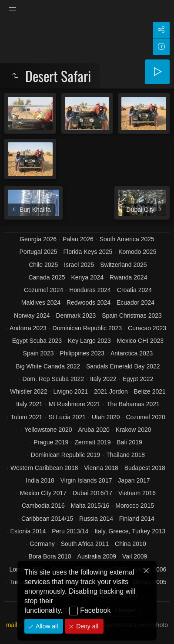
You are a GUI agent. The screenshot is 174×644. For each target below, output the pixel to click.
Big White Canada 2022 (48, 366)
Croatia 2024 (134, 290)
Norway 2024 (32, 315)
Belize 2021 (150, 391)
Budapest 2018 (145, 468)
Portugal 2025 (38, 252)
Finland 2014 (137, 519)
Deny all (86, 626)
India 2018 (40, 480)
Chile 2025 (43, 265)
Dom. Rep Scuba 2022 (53, 379)
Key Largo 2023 (89, 341)
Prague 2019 (51, 442)
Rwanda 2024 (128, 277)
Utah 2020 (106, 417)
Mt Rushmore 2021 (75, 404)
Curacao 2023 (147, 328)
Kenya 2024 (87, 277)
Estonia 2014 (28, 531)
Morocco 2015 (135, 506)
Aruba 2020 (94, 430)
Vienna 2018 (101, 468)
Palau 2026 (78, 239)
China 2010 (130, 544)
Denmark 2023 (76, 315)
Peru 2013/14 (70, 531)
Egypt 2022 (138, 379)
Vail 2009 (135, 556)
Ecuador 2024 (136, 302)
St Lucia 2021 (67, 417)
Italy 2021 (29, 404)
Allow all (46, 626)
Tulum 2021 (26, 417)
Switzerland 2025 (123, 265)
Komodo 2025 (137, 252)
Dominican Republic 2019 (66, 455)
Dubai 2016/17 (92, 493)
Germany (42, 544)
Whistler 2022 (29, 391)
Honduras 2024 (90, 290)
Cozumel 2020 (145, 417)
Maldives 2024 (41, 302)
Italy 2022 (103, 379)
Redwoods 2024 (89, 302)
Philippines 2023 (82, 353)
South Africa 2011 (85, 544)
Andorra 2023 (28, 328)
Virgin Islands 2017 (86, 480)
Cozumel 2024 (43, 290)
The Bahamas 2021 (133, 404)
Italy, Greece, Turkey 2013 (130, 531)
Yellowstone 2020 (48, 430)
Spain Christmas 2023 (132, 315)
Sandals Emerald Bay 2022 (123, 366)
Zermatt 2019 (92, 442)
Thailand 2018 (125, 455)
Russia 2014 (96, 519)
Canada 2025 (47, 277)
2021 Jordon (111, 391)
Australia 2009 (97, 556)
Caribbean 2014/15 (47, 519)
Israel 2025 (79, 265)
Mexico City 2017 (43, 493)
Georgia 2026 (38, 239)
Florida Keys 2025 (88, 252)
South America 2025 (127, 239)
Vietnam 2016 (137, 493)
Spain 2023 (38, 353)
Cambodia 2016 (43, 506)
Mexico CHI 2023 (140, 341)
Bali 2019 (129, 442)
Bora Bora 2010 (50, 556)
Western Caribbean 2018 (44, 468)
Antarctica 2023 (132, 353)
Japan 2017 (134, 480)
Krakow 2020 (134, 430)
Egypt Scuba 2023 (37, 341)
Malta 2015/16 (90, 506)
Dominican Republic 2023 (87, 328)
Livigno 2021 (71, 391)
